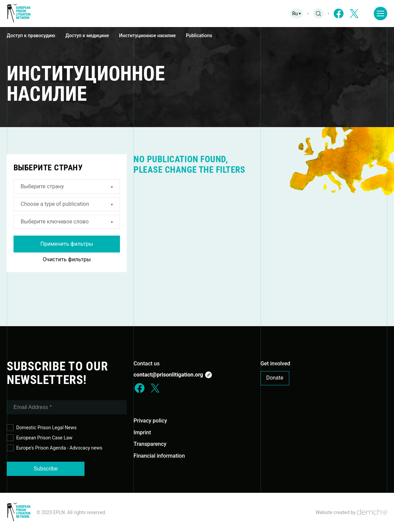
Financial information (159, 456)
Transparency (150, 444)
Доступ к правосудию (31, 35)
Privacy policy (150, 421)
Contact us (146, 364)
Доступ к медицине (87, 35)
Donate (275, 378)
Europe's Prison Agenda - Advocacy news (55, 448)
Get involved (275, 364)
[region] (197, 36)
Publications (199, 35)
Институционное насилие (147, 35)
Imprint (142, 432)
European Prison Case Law (40, 438)
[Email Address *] (67, 407)
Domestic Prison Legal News (42, 428)
